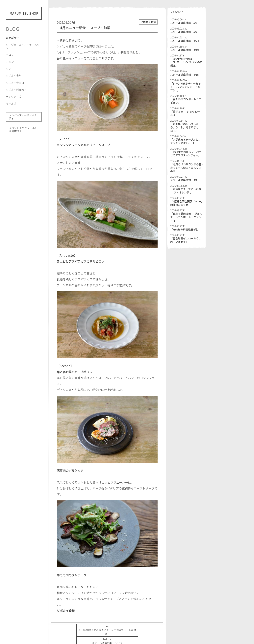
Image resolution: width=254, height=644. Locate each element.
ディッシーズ (13, 97)
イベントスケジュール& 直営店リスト (23, 130)
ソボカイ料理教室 (16, 90)
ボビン (10, 62)
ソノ (9, 69)
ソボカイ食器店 (15, 83)
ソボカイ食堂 (14, 76)
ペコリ (10, 55)
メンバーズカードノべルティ (23, 117)
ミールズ (11, 103)
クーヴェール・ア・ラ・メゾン (23, 46)
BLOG (13, 29)
